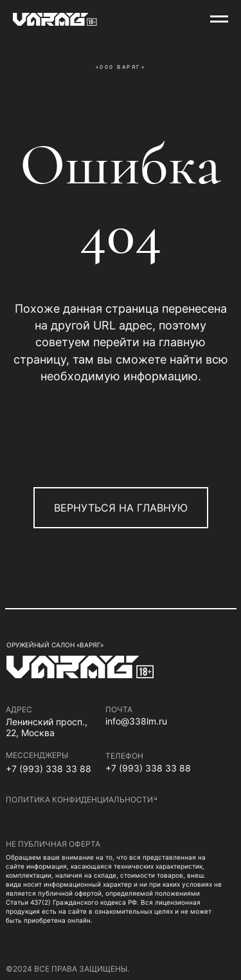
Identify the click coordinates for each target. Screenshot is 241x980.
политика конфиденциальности (79, 800)
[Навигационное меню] (219, 19)
